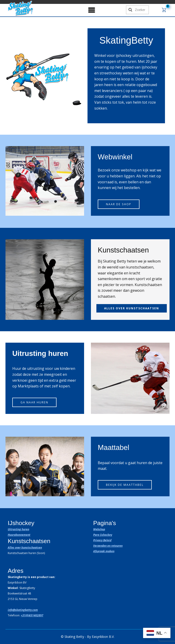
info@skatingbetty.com (23, 610)
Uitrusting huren (18, 529)
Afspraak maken (104, 551)
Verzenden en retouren (108, 546)
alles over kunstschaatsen (132, 308)
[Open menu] (92, 10)
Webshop (99, 529)
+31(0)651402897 (32, 615)
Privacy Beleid (102, 540)
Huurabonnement (19, 535)
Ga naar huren (34, 402)
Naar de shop (119, 204)
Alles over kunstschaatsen (25, 548)
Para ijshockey (103, 535)
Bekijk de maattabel (125, 485)
